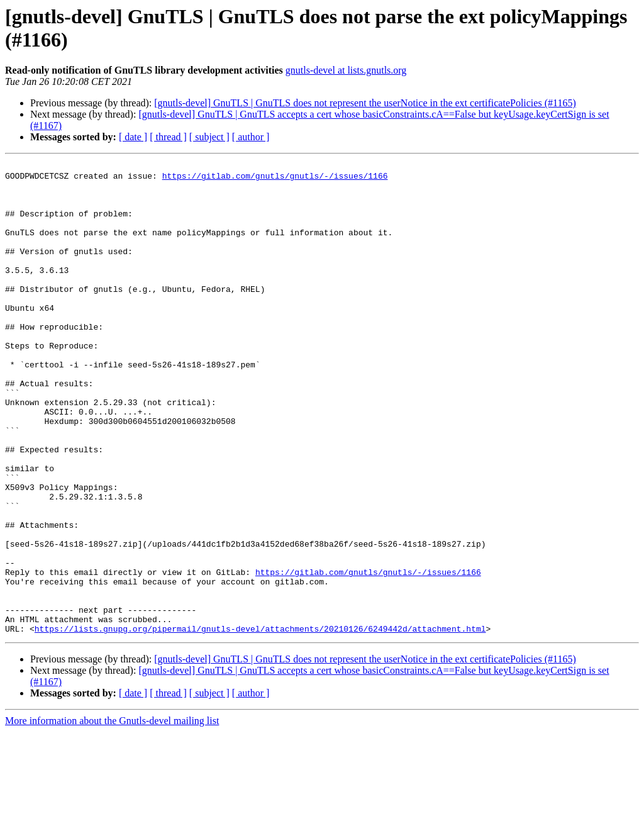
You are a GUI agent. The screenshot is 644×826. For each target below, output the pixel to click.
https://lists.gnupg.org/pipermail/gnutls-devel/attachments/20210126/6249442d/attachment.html (260, 723)
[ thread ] (168, 137)
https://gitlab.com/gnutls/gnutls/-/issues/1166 (275, 179)
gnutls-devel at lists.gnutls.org (346, 70)
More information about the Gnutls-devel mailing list (112, 815)
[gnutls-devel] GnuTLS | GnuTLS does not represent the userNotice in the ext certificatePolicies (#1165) (365, 103)
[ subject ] (209, 137)
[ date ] (133, 137)
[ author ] (251, 137)
